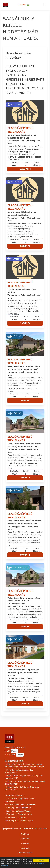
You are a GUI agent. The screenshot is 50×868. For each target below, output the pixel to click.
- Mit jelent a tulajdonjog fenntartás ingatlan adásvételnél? (25, 783)
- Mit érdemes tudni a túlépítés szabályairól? (19, 771)
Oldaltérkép (25, 834)
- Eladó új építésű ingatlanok (18, 808)
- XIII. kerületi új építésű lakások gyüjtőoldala (20, 800)
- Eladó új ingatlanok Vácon (18, 811)
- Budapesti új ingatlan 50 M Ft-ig (20, 804)
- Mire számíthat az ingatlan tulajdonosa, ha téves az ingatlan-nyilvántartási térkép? (24, 765)
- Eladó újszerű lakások (16, 817)
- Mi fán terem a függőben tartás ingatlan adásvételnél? (24, 777)
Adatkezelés (25, 839)
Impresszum (25, 848)
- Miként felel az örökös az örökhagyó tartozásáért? (22, 788)
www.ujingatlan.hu (15, 747)
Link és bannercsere (25, 853)
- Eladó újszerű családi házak (19, 814)
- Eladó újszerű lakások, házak (19, 821)
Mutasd (14, 751)
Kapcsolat (25, 843)
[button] (24, 5)
